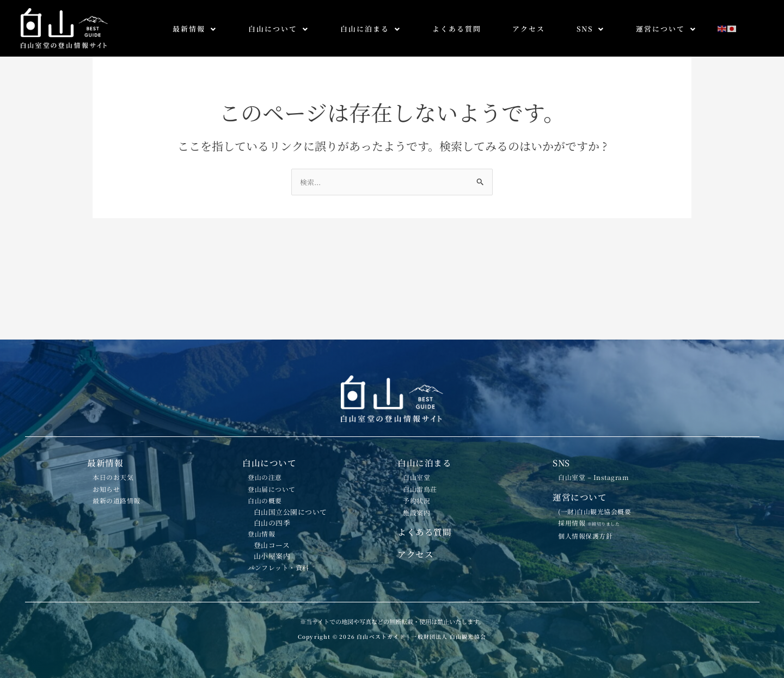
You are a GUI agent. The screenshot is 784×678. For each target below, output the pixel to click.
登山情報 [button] (267, 517)
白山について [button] (278, 29)
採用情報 (599, 495)
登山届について (280, 453)
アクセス (529, 29)
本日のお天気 (121, 436)
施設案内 (422, 487)
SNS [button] (590, 29)
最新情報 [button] (195, 29)
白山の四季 (278, 502)
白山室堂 (422, 436)
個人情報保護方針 (595, 514)
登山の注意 (272, 436)
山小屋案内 (278, 549)
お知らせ (112, 453)
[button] (195, 29)
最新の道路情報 (125, 470)
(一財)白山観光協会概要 (607, 479)
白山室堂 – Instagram (605, 436)
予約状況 (422, 470)
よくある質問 (457, 29)
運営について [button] (666, 29)
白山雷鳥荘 (427, 453)
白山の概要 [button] (272, 470)
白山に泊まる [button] (370, 29)
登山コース (278, 534)
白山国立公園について (298, 486)
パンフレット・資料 (288, 565)
